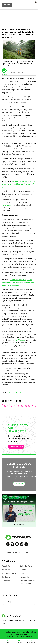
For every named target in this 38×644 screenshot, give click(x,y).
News (13, 393)
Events (23, 570)
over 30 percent (20, 340)
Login (35, 3)
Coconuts (21, 3)
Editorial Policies (27, 566)
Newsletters (25, 577)
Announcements (9, 573)
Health (18, 393)
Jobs (22, 573)
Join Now (19, 484)
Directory (6, 581)
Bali (8, 393)
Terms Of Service (13, 636)
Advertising (7, 570)
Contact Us (7, 577)
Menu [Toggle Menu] (3, 3)
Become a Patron (15, 552)
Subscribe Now (16, 447)
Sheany (6, 74)
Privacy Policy (26, 636)
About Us (6, 566)
